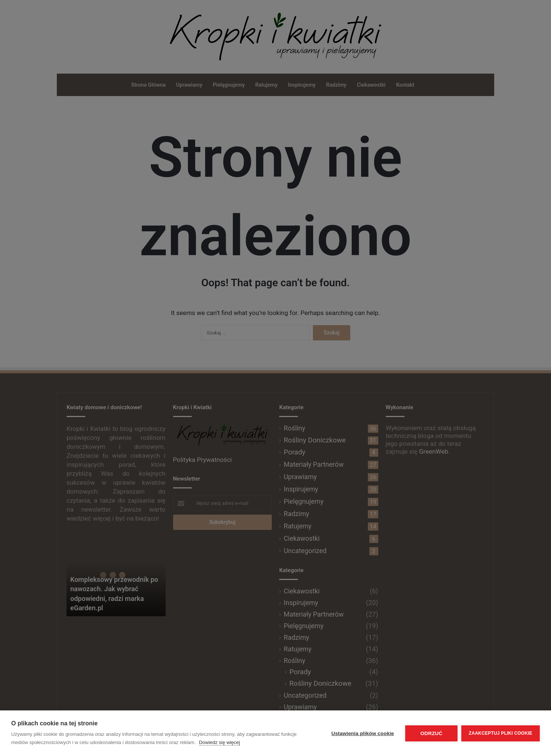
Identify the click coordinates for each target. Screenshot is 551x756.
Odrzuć (432, 733)
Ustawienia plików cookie (363, 733)
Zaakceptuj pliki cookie (501, 733)
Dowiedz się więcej (219, 742)
